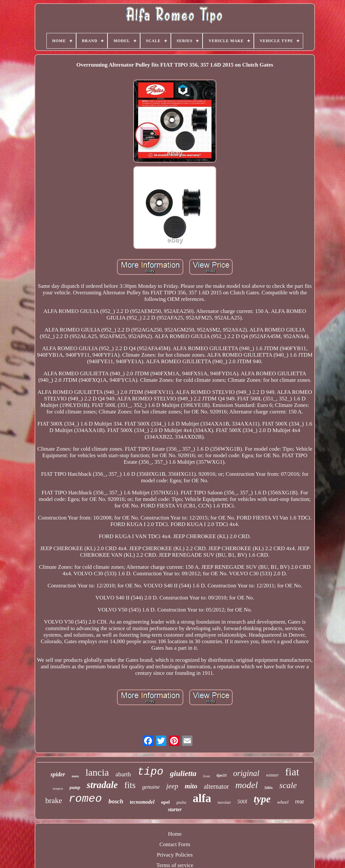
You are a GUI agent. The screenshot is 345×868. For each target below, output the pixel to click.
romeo (85, 799)
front (206, 776)
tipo (150, 772)
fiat (292, 772)
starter (175, 809)
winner (272, 775)
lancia (97, 772)
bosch (116, 801)
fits (130, 785)
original (246, 773)
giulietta (183, 773)
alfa (202, 798)
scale (288, 785)
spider (58, 774)
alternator (216, 786)
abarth (123, 774)
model (247, 785)
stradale (102, 785)
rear (300, 801)
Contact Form (175, 844)
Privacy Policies (175, 855)
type (262, 799)
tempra (58, 788)
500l (242, 802)
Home (175, 834)
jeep (172, 786)
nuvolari (224, 802)
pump (75, 788)
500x (269, 788)
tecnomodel (142, 802)
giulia (181, 802)
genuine (151, 787)
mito (191, 786)
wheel (283, 802)
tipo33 (222, 775)
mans (75, 776)
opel (165, 802)
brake (54, 801)
